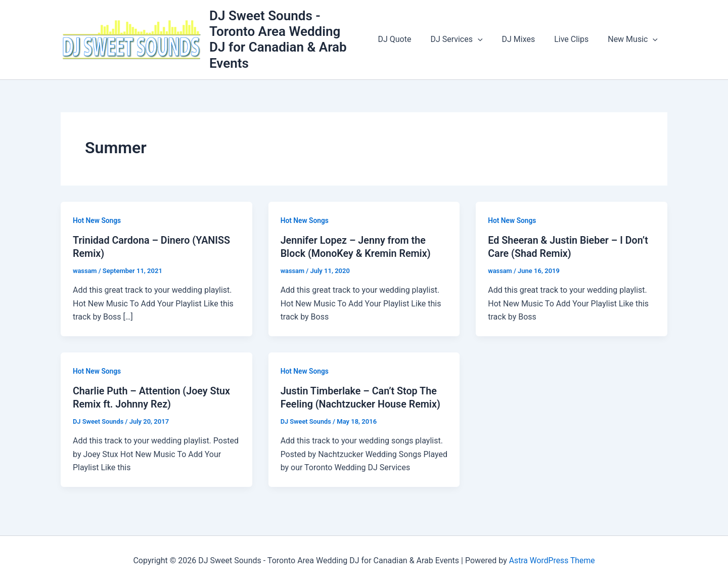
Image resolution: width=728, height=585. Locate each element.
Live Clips (576, 39)
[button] (488, 39)
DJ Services (467, 39)
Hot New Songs (97, 220)
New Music (634, 39)
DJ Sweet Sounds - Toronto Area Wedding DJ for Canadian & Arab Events (292, 39)
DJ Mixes (526, 39)
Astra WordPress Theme (552, 559)
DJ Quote (408, 39)
